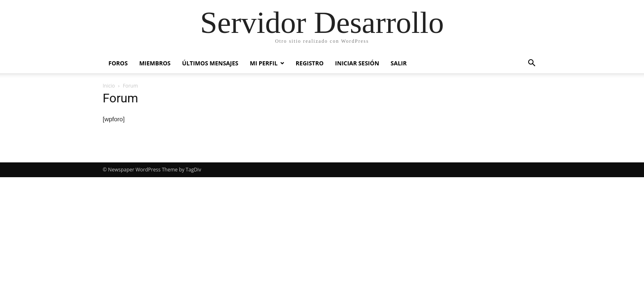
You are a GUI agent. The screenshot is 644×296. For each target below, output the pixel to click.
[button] (531, 64)
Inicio (109, 86)
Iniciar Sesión (357, 63)
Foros (118, 63)
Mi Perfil (264, 63)
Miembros (155, 63)
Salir (399, 63)
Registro (310, 63)
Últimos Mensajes (210, 63)
